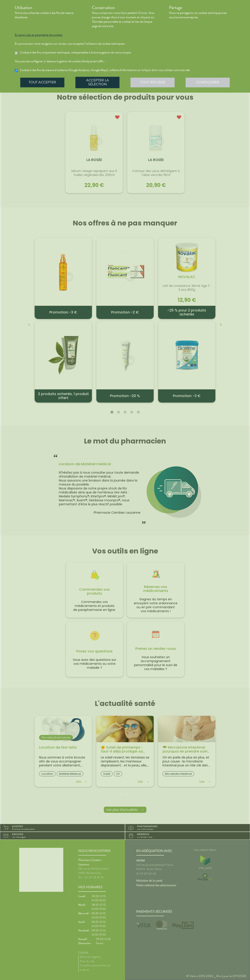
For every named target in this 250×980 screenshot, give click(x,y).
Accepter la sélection (98, 82)
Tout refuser (153, 82)
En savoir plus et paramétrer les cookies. (39, 35)
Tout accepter (42, 82)
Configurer (208, 82)
